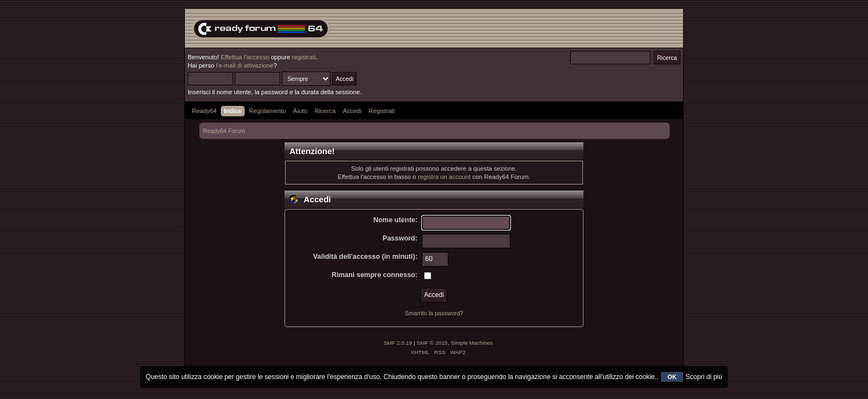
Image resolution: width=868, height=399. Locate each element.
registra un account (444, 177)
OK (672, 377)
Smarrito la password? (434, 313)
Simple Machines (472, 343)
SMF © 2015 (432, 343)
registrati (304, 57)
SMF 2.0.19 (398, 343)
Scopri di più (704, 377)
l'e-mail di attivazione (245, 65)
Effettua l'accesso (245, 57)
